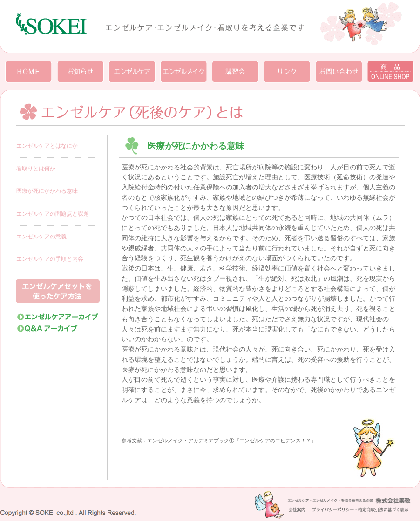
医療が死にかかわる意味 (47, 191)
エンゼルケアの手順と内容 (50, 259)
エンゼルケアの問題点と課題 (53, 214)
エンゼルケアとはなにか (47, 146)
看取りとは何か (36, 169)
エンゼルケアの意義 (41, 237)
